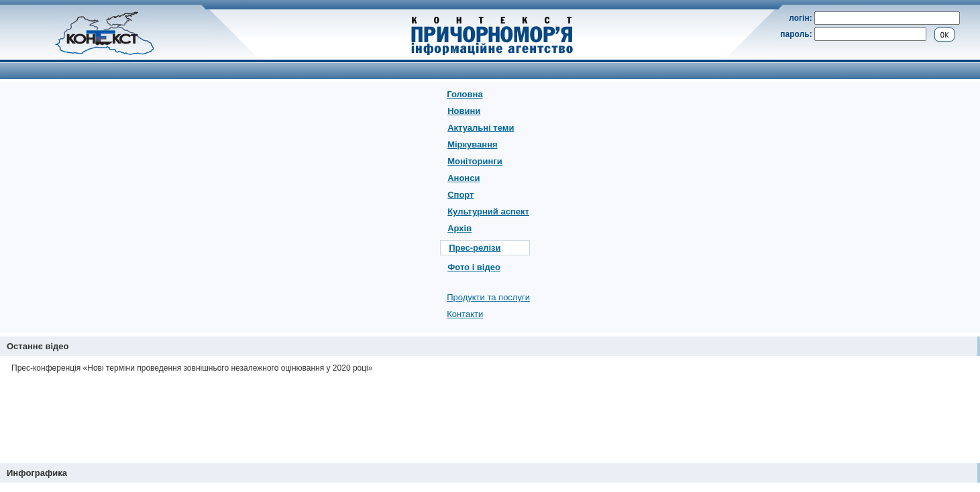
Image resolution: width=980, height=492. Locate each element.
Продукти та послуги (488, 297)
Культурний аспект (488, 211)
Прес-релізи (475, 248)
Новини (464, 111)
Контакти (465, 314)
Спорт (460, 195)
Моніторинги (475, 161)
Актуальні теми (481, 128)
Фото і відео (474, 267)
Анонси (464, 178)
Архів (459, 228)
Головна (465, 94)
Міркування (472, 144)
